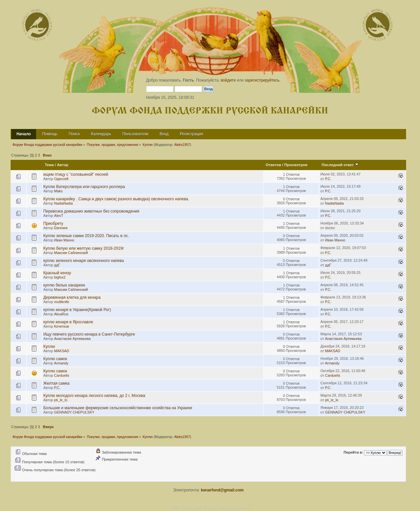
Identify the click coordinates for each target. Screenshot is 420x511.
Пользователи (135, 134)
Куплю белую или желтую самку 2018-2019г (84, 248)
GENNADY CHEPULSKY (74, 412)
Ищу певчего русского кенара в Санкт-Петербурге (89, 334)
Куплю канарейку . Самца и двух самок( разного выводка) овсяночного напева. (116, 199)
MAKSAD (62, 351)
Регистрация (191, 134)
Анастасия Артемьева (72, 339)
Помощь (50, 134)
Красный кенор (57, 273)
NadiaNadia (63, 203)
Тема (49, 165)
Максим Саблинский (71, 253)
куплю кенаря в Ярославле (68, 322)
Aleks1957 (182, 145)
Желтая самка (56, 383)
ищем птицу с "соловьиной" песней (76, 174)
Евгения (61, 228)
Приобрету (53, 224)
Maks (58, 191)
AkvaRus (61, 314)
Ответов (273, 165)
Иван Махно (64, 240)
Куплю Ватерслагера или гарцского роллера (84, 187)
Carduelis (62, 375)
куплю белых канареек (64, 285)
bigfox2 (60, 277)
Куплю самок (55, 359)
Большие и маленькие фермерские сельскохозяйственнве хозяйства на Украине (118, 408)
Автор (63, 165)
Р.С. (328, 179)
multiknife (62, 302)
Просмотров (296, 165)
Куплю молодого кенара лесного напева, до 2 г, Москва (94, 396)
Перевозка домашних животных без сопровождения (91, 211)
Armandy (61, 363)
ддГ (57, 265)
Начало (24, 134)
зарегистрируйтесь (262, 80)
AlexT (59, 216)
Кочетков (61, 326)
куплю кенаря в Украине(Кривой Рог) (77, 310)
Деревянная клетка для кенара (72, 297)
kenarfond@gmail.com (222, 490)
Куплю (49, 347)
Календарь (101, 134)
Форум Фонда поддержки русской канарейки (210, 111)
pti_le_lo (61, 400)
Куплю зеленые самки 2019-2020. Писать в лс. (86, 236)
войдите (228, 80)
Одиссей (61, 179)
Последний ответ (340, 165)
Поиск (74, 134)
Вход (164, 134)
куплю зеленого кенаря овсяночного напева (84, 261)
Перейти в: (353, 453)
